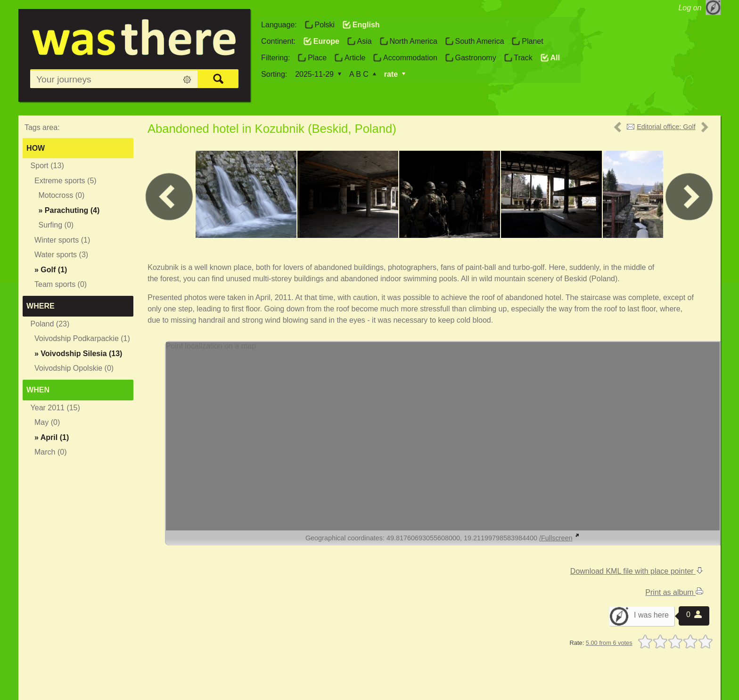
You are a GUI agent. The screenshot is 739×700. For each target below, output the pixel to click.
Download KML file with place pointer (637, 571)
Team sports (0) (61, 284)
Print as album (674, 592)
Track (523, 58)
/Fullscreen (559, 538)
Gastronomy (475, 58)
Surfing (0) (56, 225)
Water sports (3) (61, 255)
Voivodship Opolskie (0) (74, 368)
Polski (324, 25)
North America (413, 41)
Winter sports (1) (62, 240)
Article (355, 58)
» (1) (51, 270)
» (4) (69, 210)
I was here (651, 615)
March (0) (50, 452)
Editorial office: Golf (666, 127)
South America (479, 41)
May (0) (47, 422)
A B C (359, 74)
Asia (365, 41)
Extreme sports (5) (66, 181)
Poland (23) (50, 324)
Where (41, 306)
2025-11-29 (314, 74)
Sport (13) (47, 166)
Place (317, 58)
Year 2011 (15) (55, 408)
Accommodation (410, 58)
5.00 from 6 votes (609, 643)
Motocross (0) (61, 195)
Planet (532, 41)
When (38, 390)
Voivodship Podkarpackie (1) (82, 338)
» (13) (78, 354)
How (36, 148)
